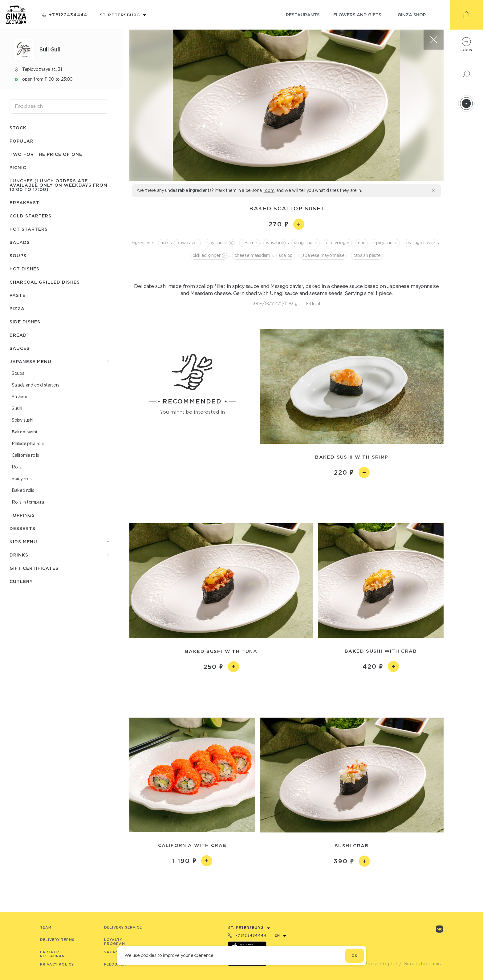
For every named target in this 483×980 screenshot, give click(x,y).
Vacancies (116, 952)
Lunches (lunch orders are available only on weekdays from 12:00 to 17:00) (59, 185)
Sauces (20, 348)
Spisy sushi (22, 420)
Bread (18, 335)
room (269, 190)
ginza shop (412, 15)
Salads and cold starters (36, 385)
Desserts (22, 528)
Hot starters (29, 229)
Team (46, 927)
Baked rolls (23, 490)
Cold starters (30, 216)
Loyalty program (115, 942)
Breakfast (24, 202)
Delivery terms (57, 940)
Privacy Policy (57, 964)
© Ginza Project (378, 964)
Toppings (22, 515)
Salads (20, 242)
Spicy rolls (22, 479)
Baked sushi (24, 432)
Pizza (17, 308)
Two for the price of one (46, 154)
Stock (18, 128)
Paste (18, 295)
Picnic (18, 167)
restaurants (303, 15)
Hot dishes (24, 269)
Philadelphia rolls (28, 443)
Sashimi (19, 397)
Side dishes (25, 322)
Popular (22, 141)
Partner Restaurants (55, 954)
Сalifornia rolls (25, 455)
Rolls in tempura (28, 502)
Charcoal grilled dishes (45, 282)
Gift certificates (34, 568)
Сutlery (21, 581)
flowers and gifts (357, 15)
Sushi (17, 408)
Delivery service (123, 927)
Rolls (16, 467)
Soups (18, 255)
